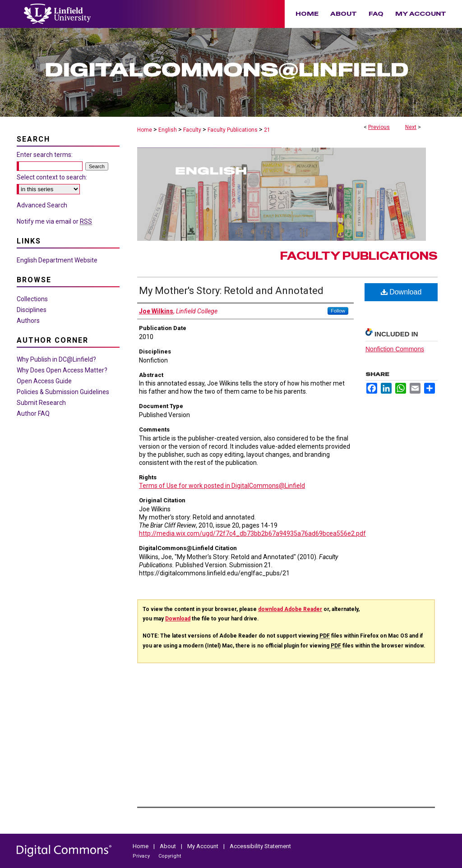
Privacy (142, 856)
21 (267, 130)
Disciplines (32, 310)
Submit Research (41, 403)
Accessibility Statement (260, 846)
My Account (203, 846)
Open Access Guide (44, 381)
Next (411, 127)
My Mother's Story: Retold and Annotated (231, 291)
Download (401, 292)
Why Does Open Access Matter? (62, 370)
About (169, 846)
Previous (379, 127)
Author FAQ (33, 413)
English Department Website (57, 260)
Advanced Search (42, 205)
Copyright (170, 856)
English (168, 130)
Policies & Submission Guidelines (63, 392)
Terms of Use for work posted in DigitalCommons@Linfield (222, 486)
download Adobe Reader (290, 609)
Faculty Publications (233, 130)
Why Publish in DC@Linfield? (56, 359)
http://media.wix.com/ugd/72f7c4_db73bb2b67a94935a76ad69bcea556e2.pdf (252, 533)
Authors (28, 321)
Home (145, 130)
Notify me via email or (54, 221)
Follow (338, 311)
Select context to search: (52, 177)
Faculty (192, 130)
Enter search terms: (45, 155)
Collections (32, 299)
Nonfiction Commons (395, 349)
